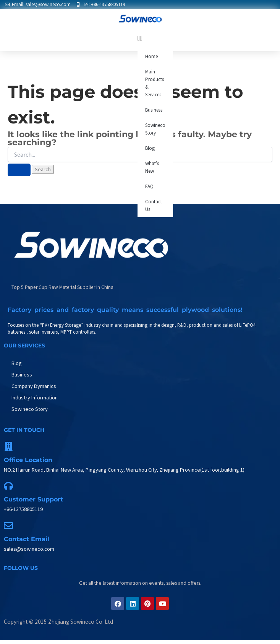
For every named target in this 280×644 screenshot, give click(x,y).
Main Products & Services (155, 83)
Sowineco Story (155, 129)
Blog (150, 148)
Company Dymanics (34, 386)
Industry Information (35, 397)
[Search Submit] (19, 170)
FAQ (149, 186)
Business (154, 110)
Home (151, 56)
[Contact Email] (8, 526)
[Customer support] (8, 486)
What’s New (152, 167)
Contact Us (154, 205)
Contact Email (27, 539)
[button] (140, 38)
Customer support (33, 499)
